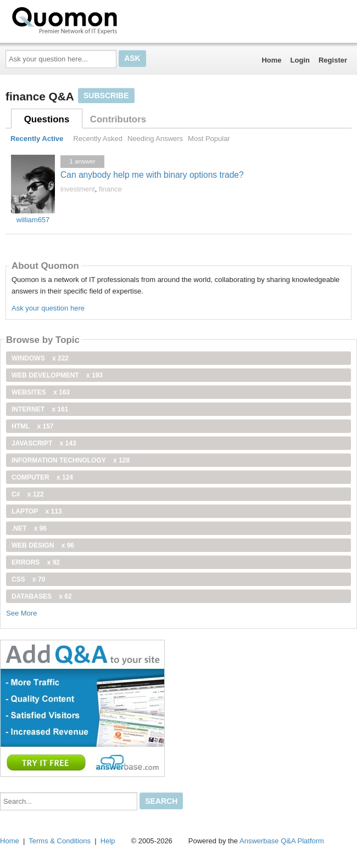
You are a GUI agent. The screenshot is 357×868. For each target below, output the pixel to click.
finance (110, 189)
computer (42, 477)
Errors (36, 562)
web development (57, 375)
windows (40, 358)
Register (333, 60)
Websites (41, 392)
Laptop (37, 511)
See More (21, 613)
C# (28, 494)
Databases (42, 596)
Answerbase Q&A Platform (282, 841)
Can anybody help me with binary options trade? (152, 175)
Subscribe (106, 95)
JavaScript (44, 443)
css (28, 579)
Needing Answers (155, 139)
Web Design (43, 545)
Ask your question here (48, 308)
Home (271, 60)
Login (300, 60)
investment (78, 189)
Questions (47, 119)
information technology (71, 460)
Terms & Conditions (60, 841)
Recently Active (37, 139)
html (32, 426)
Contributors (118, 119)
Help (108, 841)
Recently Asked (98, 139)
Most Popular (209, 139)
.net (29, 528)
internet (40, 409)
